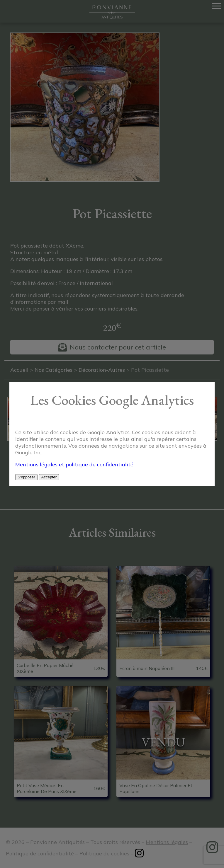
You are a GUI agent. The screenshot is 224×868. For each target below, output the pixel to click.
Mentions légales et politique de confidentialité (74, 464)
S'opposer (26, 477)
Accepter (49, 477)
